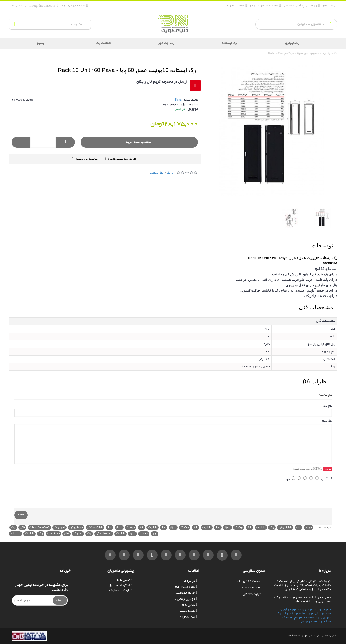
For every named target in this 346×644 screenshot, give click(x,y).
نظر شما (327, 421)
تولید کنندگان (253, 594)
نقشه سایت (189, 611)
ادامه (21, 515)
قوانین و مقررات (185, 599)
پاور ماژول (324, 610)
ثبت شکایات (189, 617)
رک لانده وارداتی (311, 622)
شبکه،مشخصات (39, 527)
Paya (178, 100)
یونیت (239, 527)
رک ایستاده (312, 618)
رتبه (329, 478)
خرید (309, 527)
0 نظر (170, 173)
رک (299, 527)
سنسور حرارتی (291, 610)
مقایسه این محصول (86, 159)
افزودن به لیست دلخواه (122, 159)
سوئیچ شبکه (294, 618)
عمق (227, 527)
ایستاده (15, 534)
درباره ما (191, 581)
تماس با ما (190, 605)
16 (250, 527)
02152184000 (250, 581)
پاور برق (309, 610)
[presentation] (291, 496)
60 (218, 527)
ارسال (60, 600)
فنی (22, 527)
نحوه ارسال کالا (186, 587)
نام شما (327, 406)
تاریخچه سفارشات (119, 590)
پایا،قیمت (53, 534)
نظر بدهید (157, 173)
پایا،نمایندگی (95, 527)
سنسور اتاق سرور (319, 614)
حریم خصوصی (187, 593)
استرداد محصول (120, 585)
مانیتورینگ (297, 614)
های (67, 534)
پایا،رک (261, 527)
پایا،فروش (285, 527)
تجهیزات (59, 527)
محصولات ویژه (253, 588)
